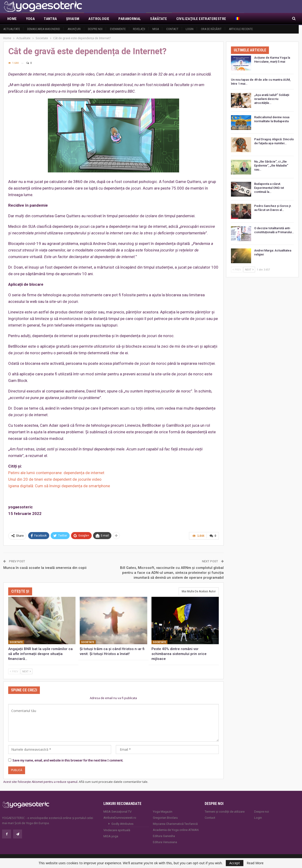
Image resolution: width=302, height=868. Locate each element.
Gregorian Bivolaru (165, 817)
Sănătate (159, 19)
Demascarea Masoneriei (44, 29)
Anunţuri (74, 29)
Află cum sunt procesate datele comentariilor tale (113, 781)
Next (26, 671)
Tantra (50, 19)
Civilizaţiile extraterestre (201, 19)
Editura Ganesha (164, 835)
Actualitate (12, 29)
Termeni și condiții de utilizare (225, 811)
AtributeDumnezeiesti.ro (120, 817)
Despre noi (95, 29)
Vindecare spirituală (117, 829)
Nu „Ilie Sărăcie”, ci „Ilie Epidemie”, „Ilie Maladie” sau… (271, 166)
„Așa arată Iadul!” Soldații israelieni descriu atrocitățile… (272, 99)
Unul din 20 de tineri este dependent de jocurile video (55, 479)
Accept (235, 863)
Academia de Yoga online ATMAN (176, 829)
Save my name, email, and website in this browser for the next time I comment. (68, 760)
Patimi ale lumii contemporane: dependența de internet (56, 473)
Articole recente (241, 29)
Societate (16, 641)
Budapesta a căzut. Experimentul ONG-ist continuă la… (269, 188)
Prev (14, 671)
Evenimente (118, 29)
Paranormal (130, 19)
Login (190, 29)
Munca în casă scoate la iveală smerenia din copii (45, 567)
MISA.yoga (111, 836)
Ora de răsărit (211, 29)
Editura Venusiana (165, 841)
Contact (172, 29)
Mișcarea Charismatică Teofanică (175, 823)
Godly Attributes (122, 823)
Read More (255, 863)
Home (12, 19)
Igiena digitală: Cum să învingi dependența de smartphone (59, 486)
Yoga (30, 19)
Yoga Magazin (163, 811)
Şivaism (73, 19)
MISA (156, 29)
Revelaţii (139, 29)
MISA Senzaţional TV (117, 811)
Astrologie (99, 19)
